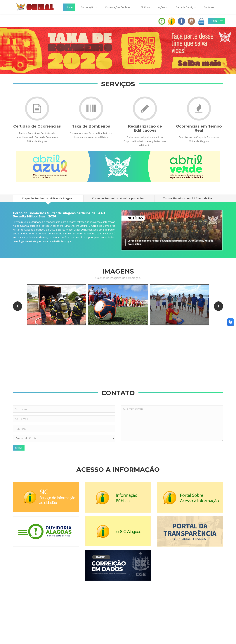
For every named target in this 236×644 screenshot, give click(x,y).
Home (69, 7)
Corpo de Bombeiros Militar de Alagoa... (48, 199)
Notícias (145, 7)
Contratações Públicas (119, 7)
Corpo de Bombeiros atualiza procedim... (119, 198)
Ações (163, 7)
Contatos (209, 7)
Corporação (89, 7)
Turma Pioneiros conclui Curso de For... (189, 198)
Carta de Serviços (186, 7)
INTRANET (216, 21)
